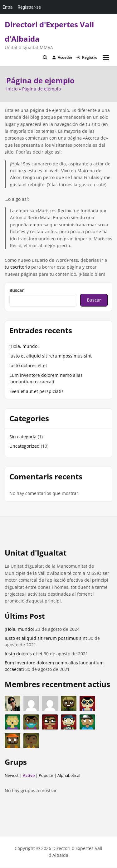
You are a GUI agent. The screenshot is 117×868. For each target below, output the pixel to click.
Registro (87, 57)
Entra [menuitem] (7, 7)
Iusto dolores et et (28, 365)
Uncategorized (24, 446)
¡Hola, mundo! (24, 346)
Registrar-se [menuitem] (29, 7)
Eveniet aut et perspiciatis (37, 391)
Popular (46, 775)
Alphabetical (69, 775)
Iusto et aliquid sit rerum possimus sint (51, 356)
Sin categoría (23, 437)
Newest (12, 775)
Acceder (63, 57)
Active (29, 775)
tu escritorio (17, 267)
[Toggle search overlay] (45, 58)
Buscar (17, 290)
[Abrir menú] (106, 58)
